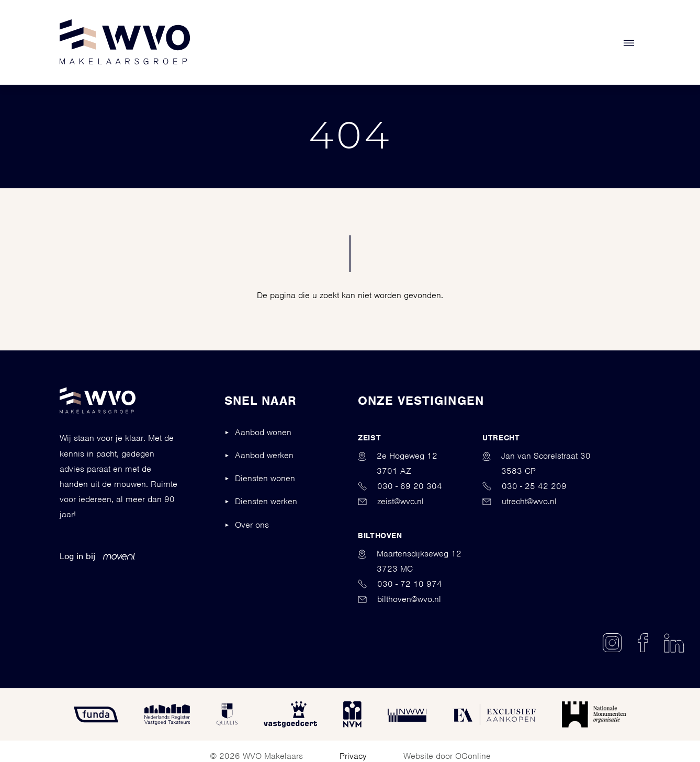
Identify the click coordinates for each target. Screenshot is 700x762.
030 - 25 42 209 (524, 486)
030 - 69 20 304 (400, 486)
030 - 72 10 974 (400, 584)
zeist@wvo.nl (391, 501)
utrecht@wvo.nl (520, 501)
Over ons (252, 525)
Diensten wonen (265, 478)
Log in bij (97, 556)
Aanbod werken (264, 455)
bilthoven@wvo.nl (399, 599)
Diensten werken (266, 501)
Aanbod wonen (263, 432)
